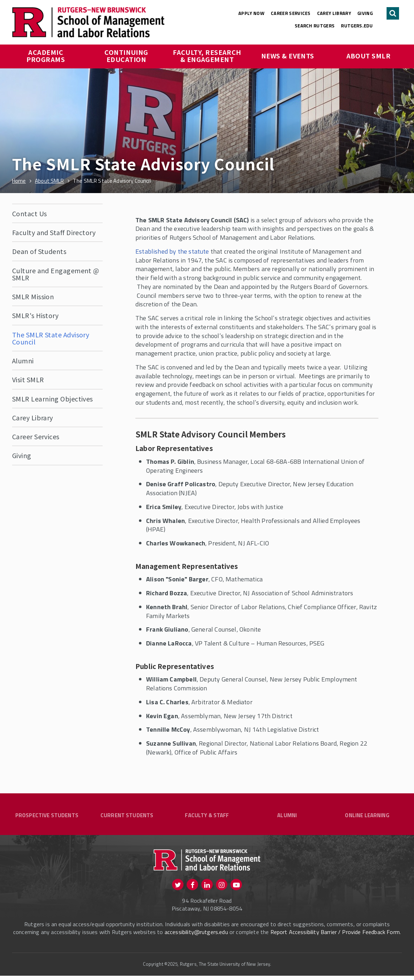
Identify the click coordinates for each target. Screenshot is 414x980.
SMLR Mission (33, 296)
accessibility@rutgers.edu (196, 936)
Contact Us (30, 213)
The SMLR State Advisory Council (51, 338)
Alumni (23, 361)
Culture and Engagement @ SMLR (56, 274)
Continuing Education (127, 56)
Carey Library (334, 13)
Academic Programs (46, 56)
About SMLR (369, 56)
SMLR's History (35, 315)
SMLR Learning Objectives (53, 399)
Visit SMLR (28, 379)
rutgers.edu (357, 26)
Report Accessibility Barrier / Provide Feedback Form (335, 936)
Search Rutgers (315, 26)
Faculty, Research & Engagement (207, 56)
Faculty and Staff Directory (54, 232)
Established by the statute (172, 251)
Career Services (291, 13)
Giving (365, 13)
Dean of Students (39, 251)
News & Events (288, 56)
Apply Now (251, 13)
